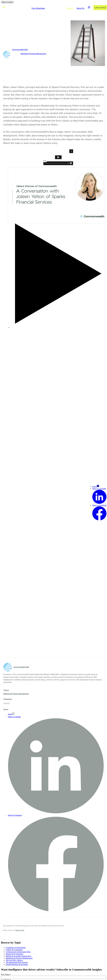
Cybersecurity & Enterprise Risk (18, 952)
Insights (70, 8)
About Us (80, 8)
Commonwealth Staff (20, 50)
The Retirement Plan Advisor (17, 962)
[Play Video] (9, 327)
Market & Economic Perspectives (18, 956)
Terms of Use (20, 930)
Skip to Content (7, 2)
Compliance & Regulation (16, 948)
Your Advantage (38, 8)
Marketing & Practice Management (33, 54)
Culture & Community (14, 950)
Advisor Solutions (56, 8)
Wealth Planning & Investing (17, 965)
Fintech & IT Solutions (14, 954)
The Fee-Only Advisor (14, 960)
